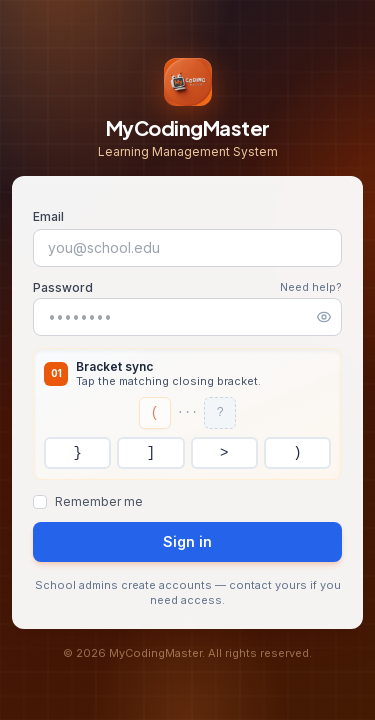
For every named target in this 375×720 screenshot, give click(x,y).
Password (63, 287)
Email (48, 216)
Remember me (99, 501)
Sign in (187, 541)
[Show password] (324, 317)
